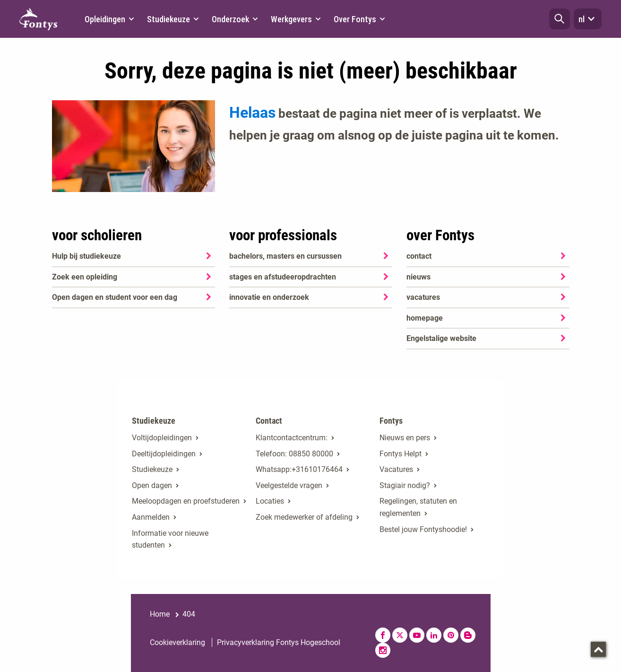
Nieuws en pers (405, 438)
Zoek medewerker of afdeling (304, 517)
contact (419, 256)
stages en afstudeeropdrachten (283, 277)
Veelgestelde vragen (289, 485)
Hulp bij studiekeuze (86, 256)
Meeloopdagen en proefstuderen (186, 501)
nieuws (418, 277)
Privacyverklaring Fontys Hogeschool (279, 642)
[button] (560, 19)
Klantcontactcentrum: (292, 438)
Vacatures (396, 469)
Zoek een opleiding (85, 277)
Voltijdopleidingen (162, 438)
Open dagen (152, 485)
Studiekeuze (152, 469)
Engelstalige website (441, 338)
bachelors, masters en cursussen (285, 256)
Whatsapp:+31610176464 (299, 469)
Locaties (270, 501)
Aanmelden (151, 517)
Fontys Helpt (401, 454)
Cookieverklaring (177, 642)
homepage (425, 318)
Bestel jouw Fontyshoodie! (423, 529)
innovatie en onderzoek (269, 297)
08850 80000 (311, 454)
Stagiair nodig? (405, 485)
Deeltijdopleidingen (164, 454)
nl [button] (588, 19)
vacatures (423, 297)
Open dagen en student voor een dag (115, 297)
